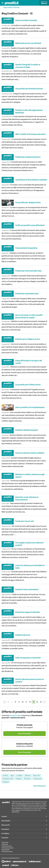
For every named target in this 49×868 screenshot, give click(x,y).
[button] (3, 3)
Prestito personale (24, 725)
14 (37, 702)
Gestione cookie (6, 850)
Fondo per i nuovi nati (24, 521)
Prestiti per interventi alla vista (28, 271)
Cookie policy (5, 844)
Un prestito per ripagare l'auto (28, 202)
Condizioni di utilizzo (7, 846)
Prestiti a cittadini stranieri (27, 430)
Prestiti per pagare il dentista (28, 612)
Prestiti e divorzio (23, 635)
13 (34, 702)
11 (26, 702)
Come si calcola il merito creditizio (30, 453)
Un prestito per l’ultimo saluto (28, 385)
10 (23, 702)
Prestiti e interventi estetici (27, 589)
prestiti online (15, 715)
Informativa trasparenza (8, 848)
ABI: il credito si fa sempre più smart (30, 134)
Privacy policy (5, 842)
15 (41, 702)
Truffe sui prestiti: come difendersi (30, 225)
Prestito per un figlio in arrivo (28, 339)
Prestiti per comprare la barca (28, 157)
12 (30, 702)
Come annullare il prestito (26, 20)
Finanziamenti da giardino (26, 248)
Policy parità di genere (7, 851)
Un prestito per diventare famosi (29, 89)
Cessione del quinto (25, 744)
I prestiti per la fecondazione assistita (31, 180)
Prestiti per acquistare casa (27, 294)
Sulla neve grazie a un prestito (28, 658)
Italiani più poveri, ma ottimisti (28, 43)
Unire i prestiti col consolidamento (30, 407)
